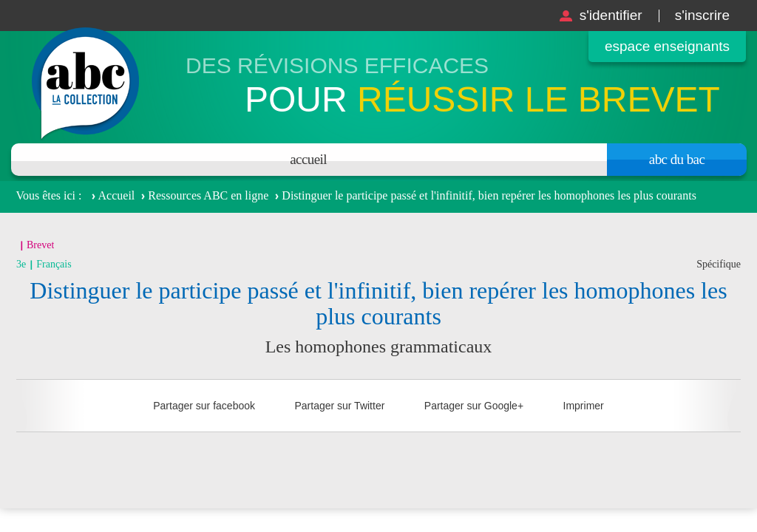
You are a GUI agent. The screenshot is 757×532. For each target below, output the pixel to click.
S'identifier (611, 15)
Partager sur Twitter (339, 406)
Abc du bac (677, 159)
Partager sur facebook (204, 406)
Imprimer (584, 406)
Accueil (308, 159)
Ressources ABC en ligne (208, 195)
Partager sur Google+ (474, 406)
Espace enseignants (667, 46)
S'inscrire (702, 15)
